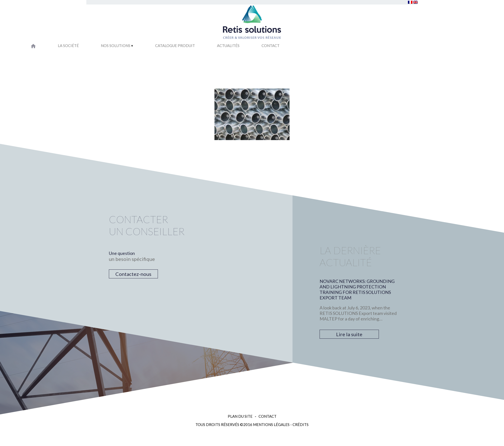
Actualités (228, 46)
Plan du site (240, 416)
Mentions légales (271, 424)
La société (68, 46)
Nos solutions (116, 46)
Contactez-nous (133, 274)
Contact (271, 46)
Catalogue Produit (175, 46)
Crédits (301, 424)
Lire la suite (349, 334)
